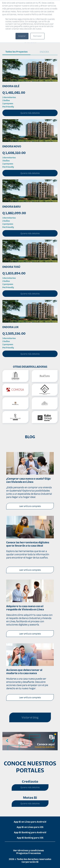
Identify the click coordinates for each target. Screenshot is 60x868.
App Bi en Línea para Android (30, 822)
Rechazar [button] (37, 36)
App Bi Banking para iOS (30, 838)
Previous (7, 741)
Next (53, 741)
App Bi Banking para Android (30, 832)
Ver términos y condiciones (28, 850)
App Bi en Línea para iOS (30, 827)
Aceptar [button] (22, 36)
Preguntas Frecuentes (29, 853)
